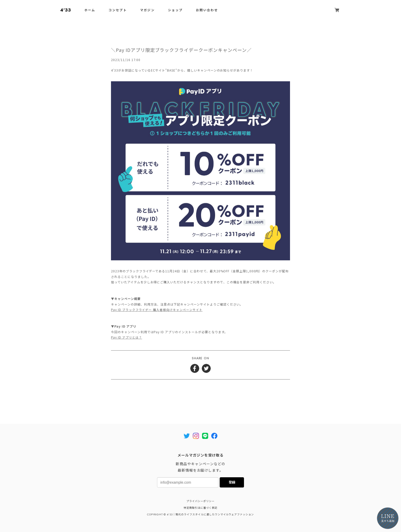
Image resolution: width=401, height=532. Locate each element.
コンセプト (118, 10)
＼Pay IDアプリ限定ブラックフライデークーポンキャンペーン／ (181, 51)
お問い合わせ (207, 10)
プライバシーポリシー (201, 501)
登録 (232, 482)
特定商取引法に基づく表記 (201, 508)
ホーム (90, 10)
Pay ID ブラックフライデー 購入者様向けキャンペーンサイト (157, 310)
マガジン (148, 10)
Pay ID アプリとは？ (126, 338)
